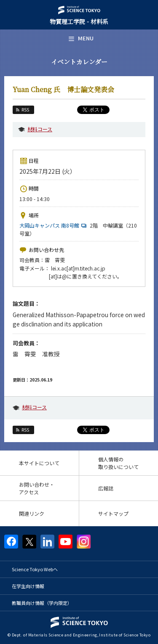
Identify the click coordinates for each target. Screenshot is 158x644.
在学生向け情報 (28, 586)
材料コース (40, 129)
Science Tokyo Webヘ (35, 569)
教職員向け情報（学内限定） (42, 603)
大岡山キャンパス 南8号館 (54, 225)
